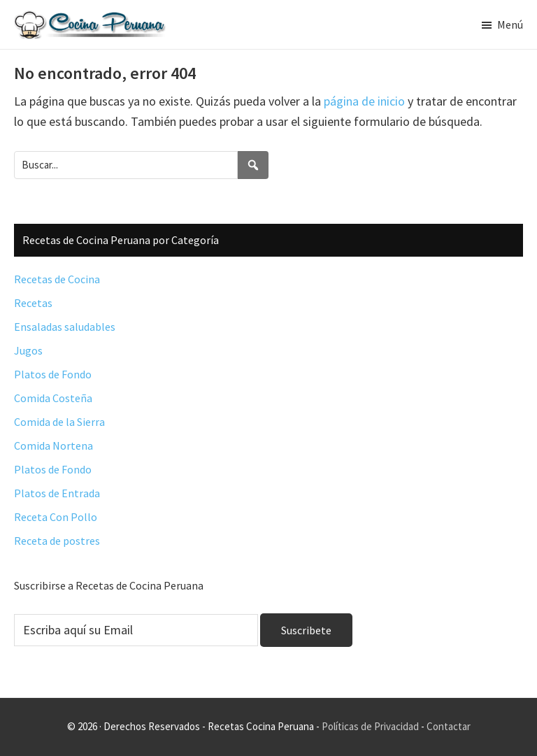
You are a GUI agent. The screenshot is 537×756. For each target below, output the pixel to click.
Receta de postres (57, 541)
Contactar (449, 726)
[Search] (253, 165)
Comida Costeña (53, 398)
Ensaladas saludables (65, 327)
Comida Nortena (53, 445)
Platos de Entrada (57, 493)
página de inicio (364, 101)
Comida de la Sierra (59, 422)
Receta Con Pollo (56, 517)
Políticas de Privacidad (370, 726)
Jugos (28, 350)
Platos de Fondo (53, 374)
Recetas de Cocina (57, 279)
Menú (510, 24)
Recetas (33, 303)
